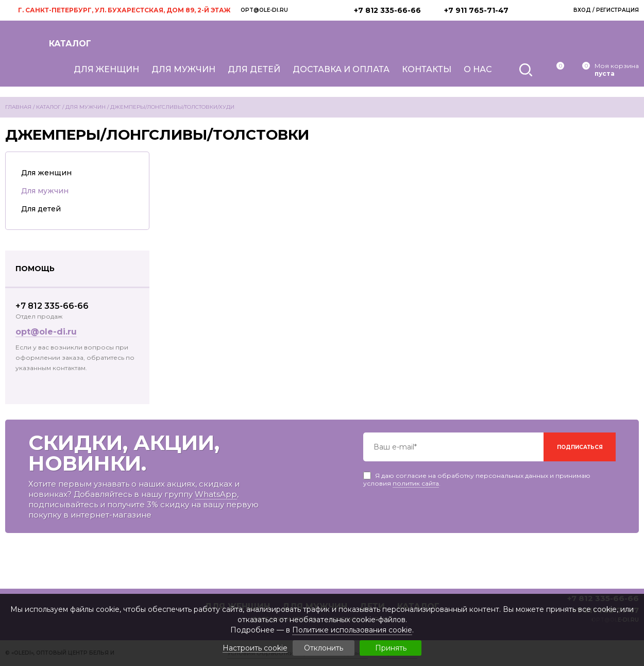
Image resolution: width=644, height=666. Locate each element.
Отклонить (324, 648)
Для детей (254, 69)
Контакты (427, 69)
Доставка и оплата (341, 69)
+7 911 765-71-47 (476, 10)
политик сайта (416, 483)
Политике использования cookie (352, 630)
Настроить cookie (255, 648)
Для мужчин (183, 69)
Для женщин (106, 69)
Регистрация (617, 10)
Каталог (70, 44)
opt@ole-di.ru (264, 10)
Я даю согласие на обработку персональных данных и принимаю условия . (477, 476)
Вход (582, 10)
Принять (391, 648)
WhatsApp (216, 494)
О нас (478, 69)
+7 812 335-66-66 (387, 10)
